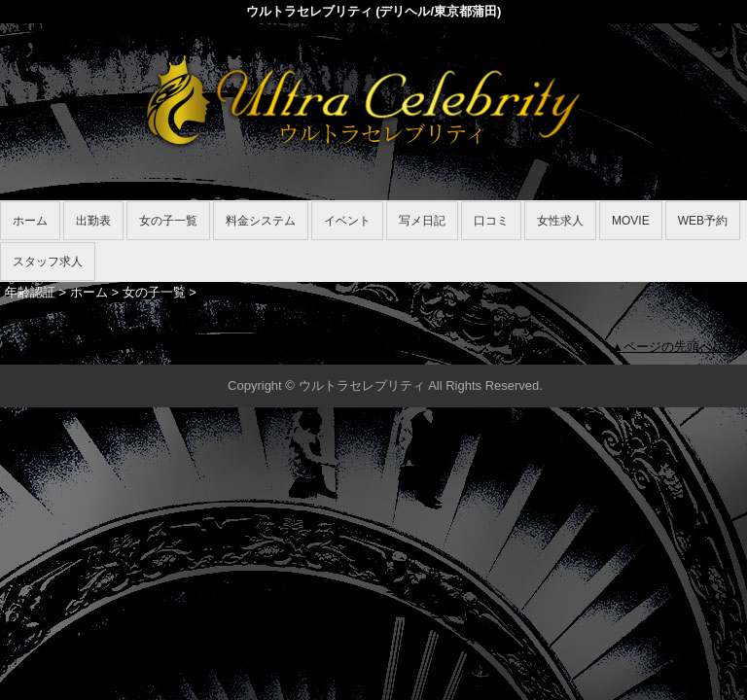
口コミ (491, 221)
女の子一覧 (168, 221)
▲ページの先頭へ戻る (674, 347)
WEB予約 (703, 221)
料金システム (261, 221)
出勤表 (93, 221)
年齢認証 (30, 292)
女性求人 (560, 221)
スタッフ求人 (48, 262)
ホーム (30, 221)
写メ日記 (422, 221)
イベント (347, 221)
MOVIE (631, 221)
